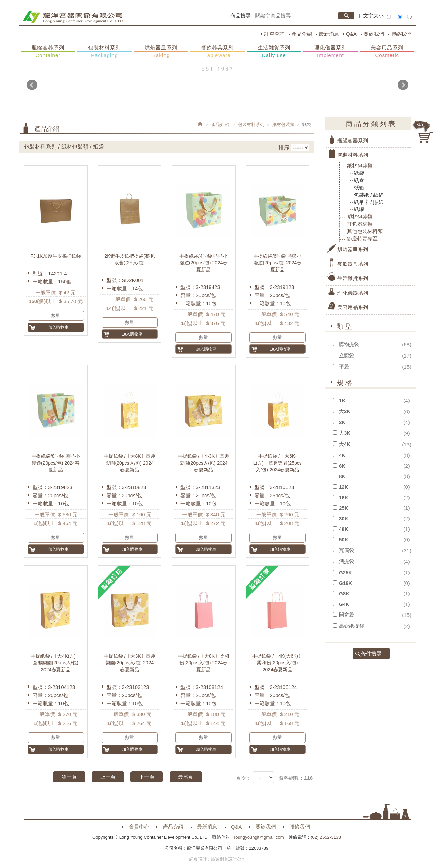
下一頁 (147, 777)
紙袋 (359, 173)
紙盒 (359, 180)
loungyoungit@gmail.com (259, 837)
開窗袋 (346, 615)
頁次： (244, 778)
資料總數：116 (296, 778)
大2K (345, 411)
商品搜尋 (241, 15)
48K (344, 529)
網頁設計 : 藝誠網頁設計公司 (218, 859)
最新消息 (329, 34)
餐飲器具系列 (217, 52)
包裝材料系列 (105, 52)
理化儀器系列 (331, 52)
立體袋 (346, 355)
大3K (345, 433)
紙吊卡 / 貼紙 (369, 202)
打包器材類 (360, 224)
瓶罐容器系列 (48, 52)
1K (342, 401)
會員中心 (139, 827)
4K (342, 455)
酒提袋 (346, 561)
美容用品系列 (387, 52)
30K (344, 518)
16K (344, 497)
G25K (345, 572)
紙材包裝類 (283, 125)
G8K (344, 594)
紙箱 (359, 187)
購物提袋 (349, 344)
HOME (73, 17)
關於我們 (374, 34)
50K (344, 540)
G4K (344, 604)
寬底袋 (346, 550)
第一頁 (69, 777)
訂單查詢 (274, 34)
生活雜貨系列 (274, 52)
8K (342, 476)
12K (344, 487)
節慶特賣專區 (362, 238)
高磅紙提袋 (352, 626)
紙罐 (359, 209)
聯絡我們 (401, 34)
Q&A (351, 34)
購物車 (423, 132)
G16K (345, 583)
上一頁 (108, 777)
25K (344, 508)
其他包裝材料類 (365, 231)
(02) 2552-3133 (326, 837)
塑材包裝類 (360, 217)
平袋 (344, 367)
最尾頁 (186, 777)
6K (342, 466)
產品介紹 (302, 34)
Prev (32, 85)
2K (342, 422)
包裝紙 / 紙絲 (369, 195)
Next (403, 85)
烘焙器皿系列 (161, 52)
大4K (345, 444)
